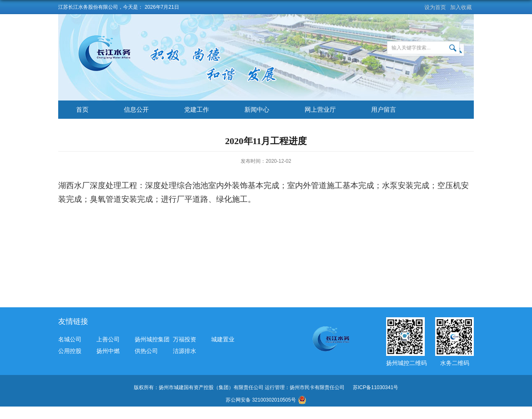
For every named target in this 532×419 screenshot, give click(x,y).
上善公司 (108, 339)
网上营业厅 (320, 109)
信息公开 (136, 109)
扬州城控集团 (152, 339)
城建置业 (223, 339)
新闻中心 (257, 109)
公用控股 (70, 351)
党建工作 (197, 109)
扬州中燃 (108, 351)
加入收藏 (461, 7)
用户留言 (384, 109)
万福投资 (185, 339)
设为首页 (435, 7)
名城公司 (70, 339)
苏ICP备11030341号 (376, 387)
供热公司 (146, 351)
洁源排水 (185, 351)
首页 (82, 109)
